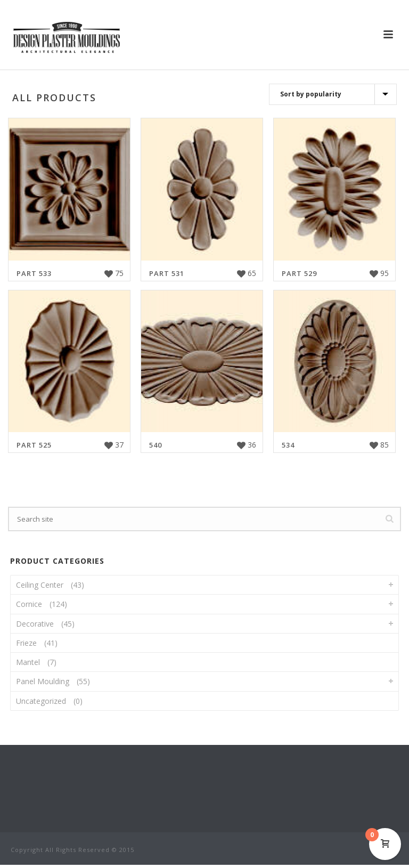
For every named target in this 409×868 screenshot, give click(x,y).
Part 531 (167, 273)
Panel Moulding (43, 681)
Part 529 (299, 273)
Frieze (26, 643)
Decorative (35, 624)
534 (288, 445)
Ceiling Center (40, 585)
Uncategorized (41, 701)
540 (156, 445)
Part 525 (34, 445)
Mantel (28, 662)
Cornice (29, 604)
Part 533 (34, 273)
